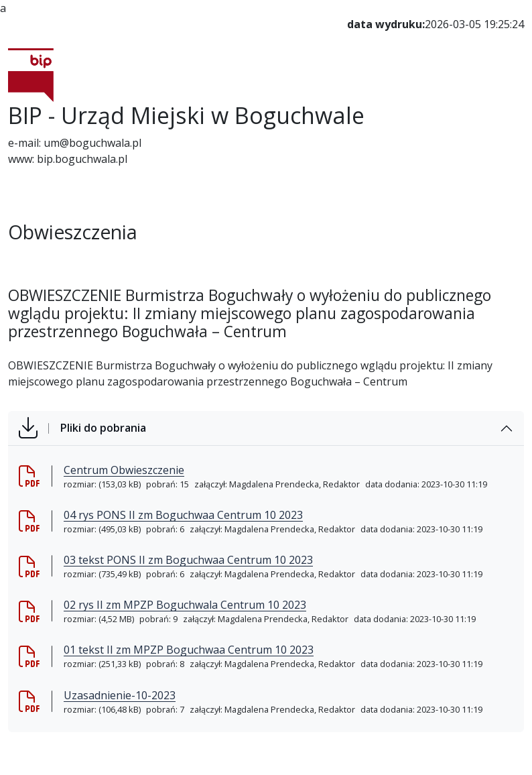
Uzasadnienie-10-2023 (120, 695)
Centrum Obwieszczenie (124, 470)
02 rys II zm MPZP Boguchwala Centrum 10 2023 (185, 605)
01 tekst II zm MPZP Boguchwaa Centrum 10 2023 (189, 650)
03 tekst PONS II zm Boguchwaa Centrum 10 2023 (188, 560)
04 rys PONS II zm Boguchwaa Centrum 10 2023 (183, 515)
